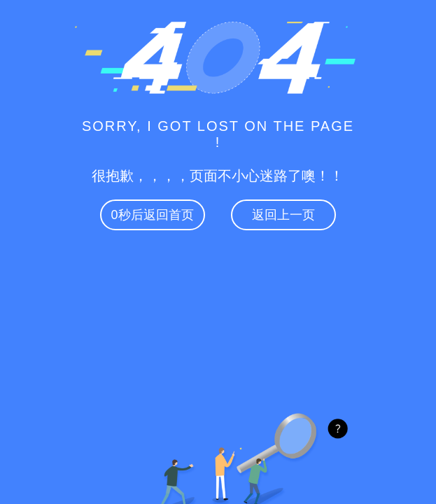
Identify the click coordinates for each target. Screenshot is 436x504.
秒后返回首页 (153, 215)
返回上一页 (283, 215)
